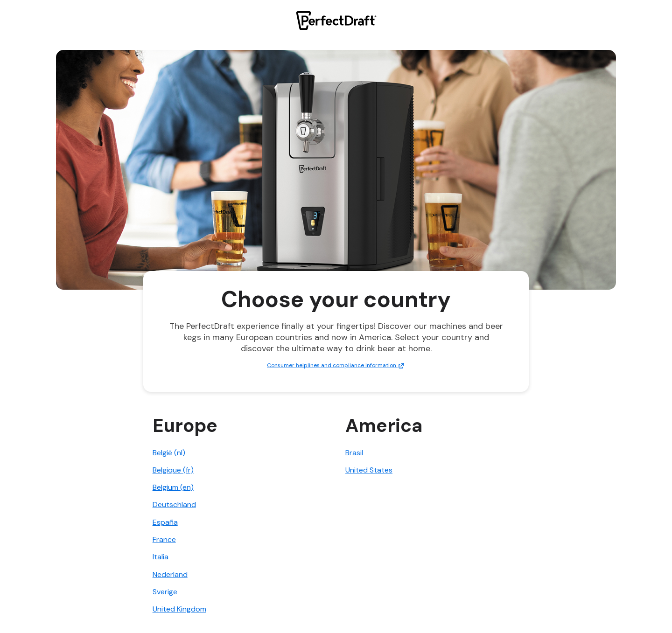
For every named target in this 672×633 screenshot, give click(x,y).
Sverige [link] (165, 592)
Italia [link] (161, 557)
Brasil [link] (354, 453)
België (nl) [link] (169, 453)
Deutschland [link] (174, 504)
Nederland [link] (170, 574)
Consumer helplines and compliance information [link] (336, 365)
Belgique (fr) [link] (173, 470)
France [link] (164, 539)
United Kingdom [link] (179, 609)
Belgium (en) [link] (173, 487)
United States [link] (369, 470)
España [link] (165, 522)
